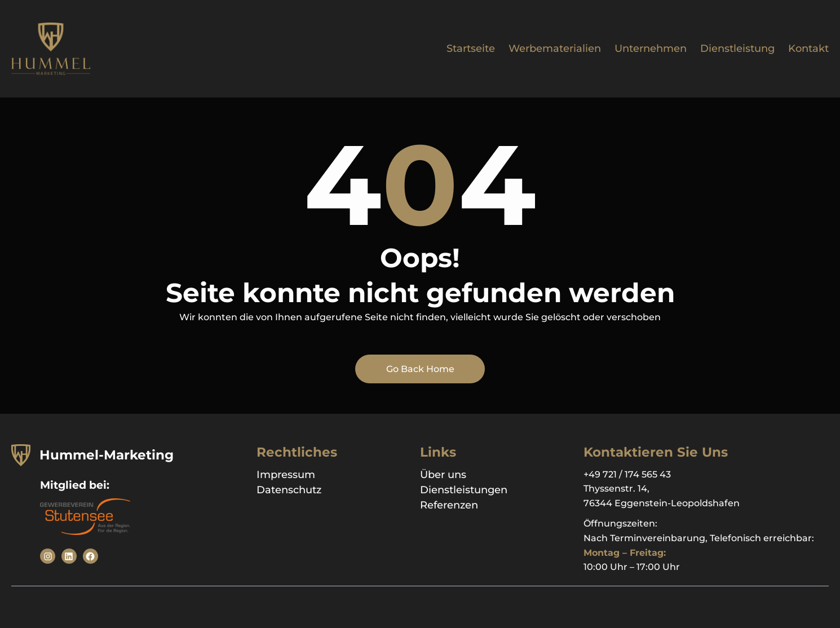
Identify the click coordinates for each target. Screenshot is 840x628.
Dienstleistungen (464, 490)
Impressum (286, 475)
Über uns (443, 475)
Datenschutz (289, 490)
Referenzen (449, 505)
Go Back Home (420, 369)
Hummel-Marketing (107, 455)
